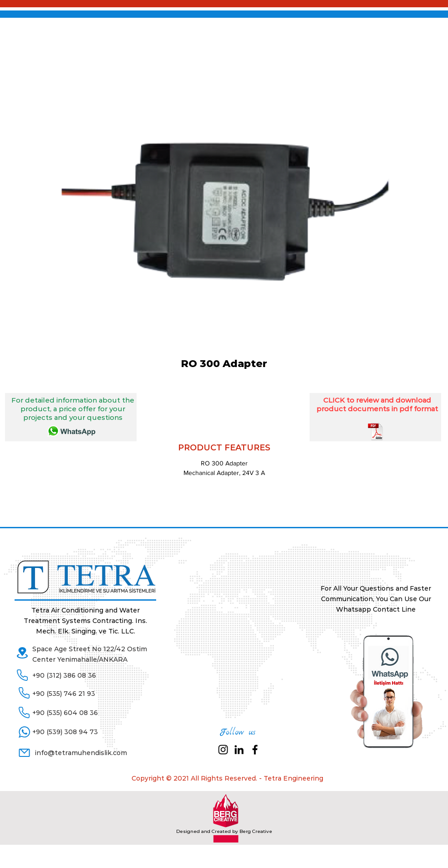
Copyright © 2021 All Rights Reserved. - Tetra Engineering (227, 778)
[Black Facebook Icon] (255, 750)
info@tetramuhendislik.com (81, 753)
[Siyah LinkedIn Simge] (239, 750)
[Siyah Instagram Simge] (223, 750)
